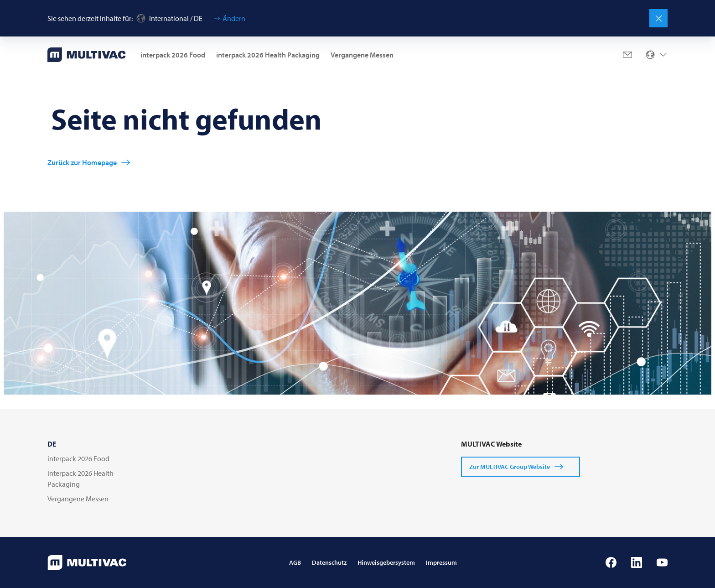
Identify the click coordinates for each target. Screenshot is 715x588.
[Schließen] (658, 18)
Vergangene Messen (362, 55)
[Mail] (627, 55)
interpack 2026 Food (173, 55)
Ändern (234, 18)
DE (52, 444)
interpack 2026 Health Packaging (268, 55)
